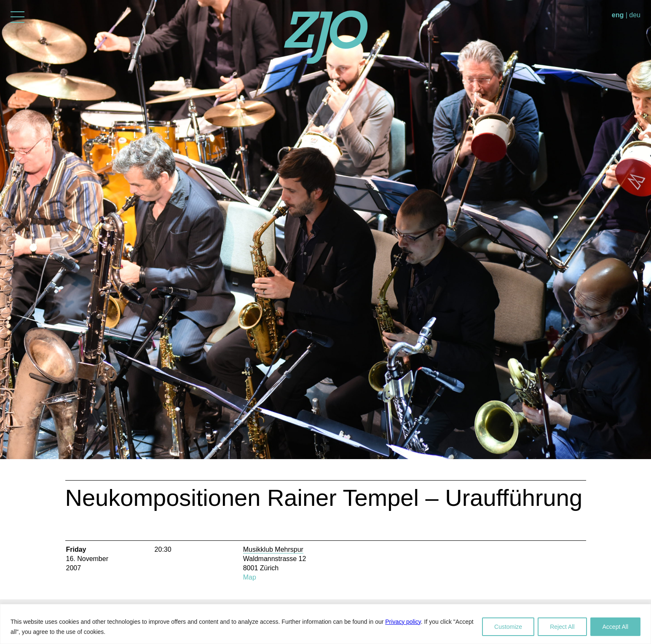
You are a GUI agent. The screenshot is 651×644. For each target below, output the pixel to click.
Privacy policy (403, 622)
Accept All (615, 627)
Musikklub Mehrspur (273, 549)
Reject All (562, 627)
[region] (325, 624)
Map (250, 577)
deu (635, 15)
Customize (508, 627)
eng (618, 15)
